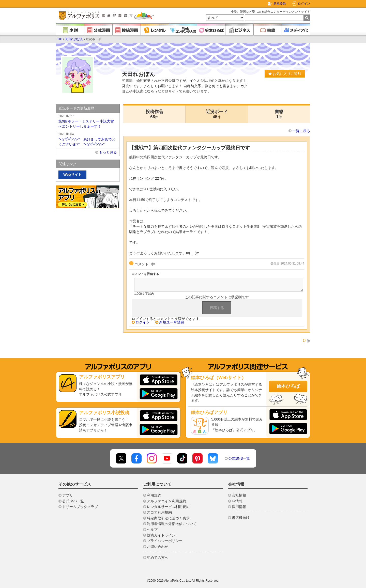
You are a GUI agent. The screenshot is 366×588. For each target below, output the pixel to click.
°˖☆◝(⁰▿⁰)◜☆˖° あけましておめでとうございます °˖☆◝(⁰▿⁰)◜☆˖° (88, 139)
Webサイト (72, 175)
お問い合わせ (158, 547)
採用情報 (239, 507)
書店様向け (241, 518)
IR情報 (237, 501)
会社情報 (239, 495)
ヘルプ (152, 530)
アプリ (68, 495)
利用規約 (154, 495)
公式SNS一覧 (239, 458)
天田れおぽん (74, 39)
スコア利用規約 (159, 512)
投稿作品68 (154, 114)
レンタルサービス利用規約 (168, 507)
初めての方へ (158, 558)
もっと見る (108, 152)
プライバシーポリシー (165, 541)
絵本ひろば (288, 386)
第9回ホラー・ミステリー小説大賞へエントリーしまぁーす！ (88, 121)
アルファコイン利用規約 (166, 501)
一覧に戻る (301, 131)
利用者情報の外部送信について (172, 524)
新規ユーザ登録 (172, 322)
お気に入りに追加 (285, 74)
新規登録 (280, 4)
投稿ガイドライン (161, 535)
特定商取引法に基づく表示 (168, 518)
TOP (59, 39)
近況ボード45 (217, 114)
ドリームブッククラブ (80, 507)
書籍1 (279, 114)
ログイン (304, 4)
